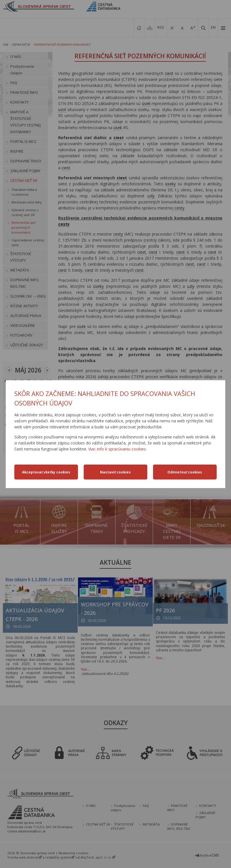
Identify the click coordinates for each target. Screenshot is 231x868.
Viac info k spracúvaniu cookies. (118, 449)
